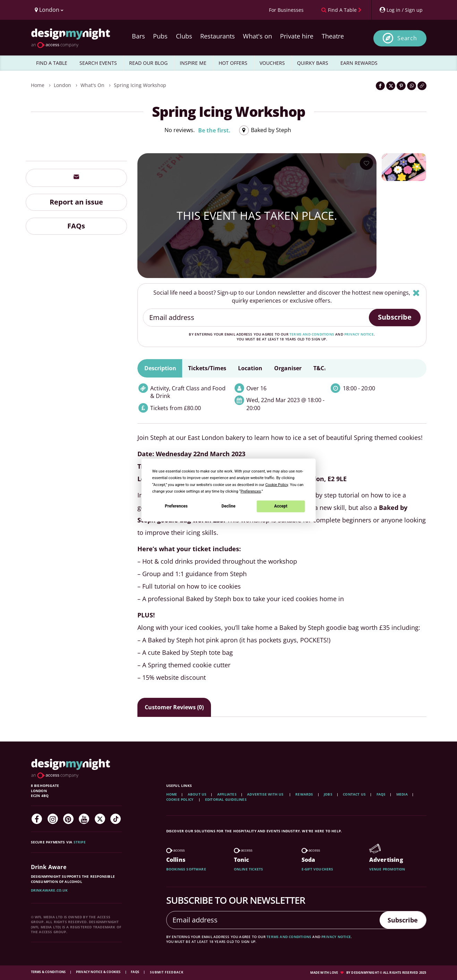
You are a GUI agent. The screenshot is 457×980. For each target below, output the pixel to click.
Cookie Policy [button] (277, 484)
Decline (228, 506)
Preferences (176, 506)
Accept (281, 506)
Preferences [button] (251, 491)
